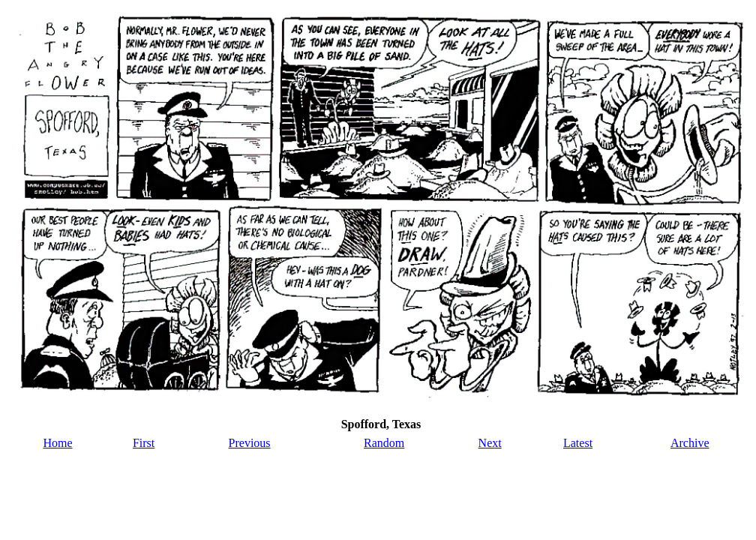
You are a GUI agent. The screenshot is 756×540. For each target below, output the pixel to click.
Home (57, 443)
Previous (250, 443)
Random (384, 443)
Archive (690, 443)
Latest (578, 443)
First (144, 443)
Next (490, 443)
